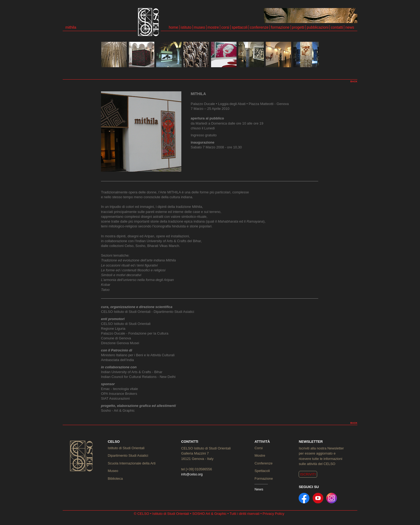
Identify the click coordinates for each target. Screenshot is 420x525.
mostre (213, 27)
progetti (298, 27)
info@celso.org (192, 474)
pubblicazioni (318, 27)
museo (200, 27)
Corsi (258, 448)
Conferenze (263, 463)
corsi (225, 27)
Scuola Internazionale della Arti (132, 463)
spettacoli (240, 27)
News (259, 489)
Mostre (260, 455)
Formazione (264, 479)
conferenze (259, 27)
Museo (113, 471)
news (350, 27)
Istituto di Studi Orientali (126, 448)
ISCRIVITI (308, 474)
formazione (280, 27)
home (173, 27)
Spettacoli (262, 471)
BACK (354, 81)
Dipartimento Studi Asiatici (128, 455)
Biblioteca (115, 479)
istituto (186, 27)
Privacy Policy (273, 514)
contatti (337, 27)
